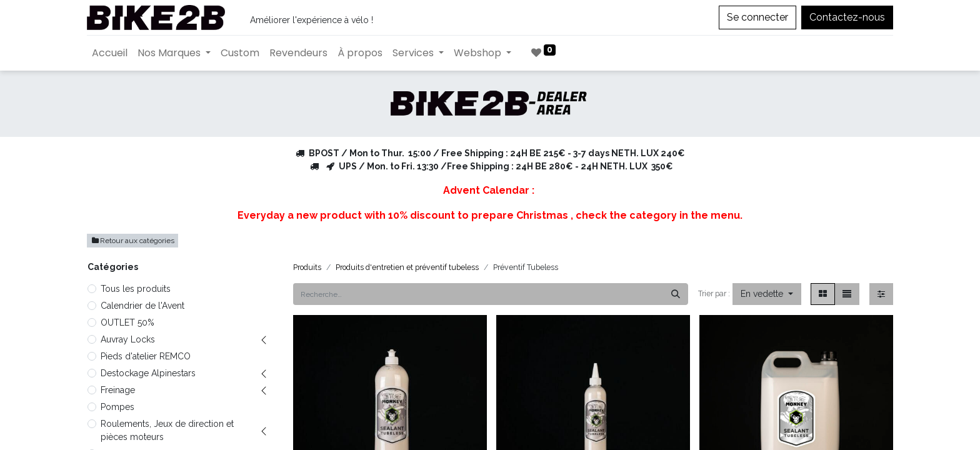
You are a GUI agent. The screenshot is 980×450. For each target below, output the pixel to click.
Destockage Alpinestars (148, 373)
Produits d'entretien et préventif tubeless (407, 267)
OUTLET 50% (127, 322)
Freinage (118, 390)
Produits (307, 267)
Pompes (117, 407)
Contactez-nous (847, 17)
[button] (767, 294)
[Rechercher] (676, 294)
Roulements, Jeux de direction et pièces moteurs (167, 430)
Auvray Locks (128, 339)
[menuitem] (110, 53)
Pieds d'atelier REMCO (146, 356)
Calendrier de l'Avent (142, 306)
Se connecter (757, 17)
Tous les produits (136, 289)
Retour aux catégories (132, 241)
